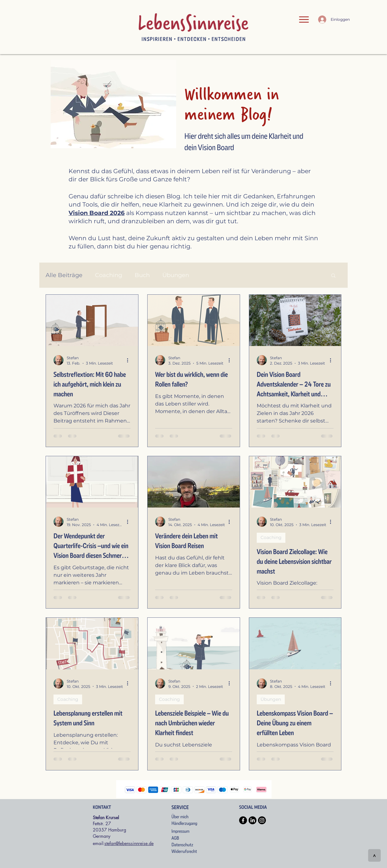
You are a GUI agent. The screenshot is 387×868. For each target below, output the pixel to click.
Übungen (176, 275)
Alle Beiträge (64, 275)
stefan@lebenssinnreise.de (129, 843)
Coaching (109, 275)
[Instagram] (262, 820)
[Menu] (304, 20)
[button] (333, 276)
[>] (374, 855)
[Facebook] (243, 820)
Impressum (180, 831)
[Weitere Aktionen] (130, 360)
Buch (142, 275)
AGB (175, 838)
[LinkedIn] (252, 820)
